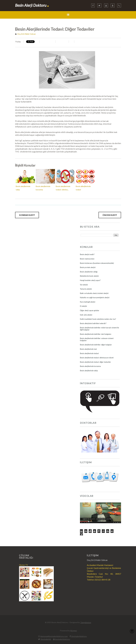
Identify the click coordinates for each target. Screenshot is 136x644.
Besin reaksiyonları (87, 259)
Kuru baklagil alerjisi (88, 302)
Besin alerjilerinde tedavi (89, 353)
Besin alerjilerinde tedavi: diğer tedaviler (95, 362)
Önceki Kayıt (110, 215)
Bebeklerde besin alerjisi (89, 276)
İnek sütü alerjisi (86, 315)
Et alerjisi (83, 306)
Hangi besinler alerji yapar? (90, 280)
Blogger (74, 631)
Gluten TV (24, 565)
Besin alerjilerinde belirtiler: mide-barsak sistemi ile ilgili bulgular (99, 329)
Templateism (86, 622)
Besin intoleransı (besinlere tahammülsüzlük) (97, 263)
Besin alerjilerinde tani (88, 349)
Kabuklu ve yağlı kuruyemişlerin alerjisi (95, 297)
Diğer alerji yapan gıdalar (90, 310)
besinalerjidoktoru (63, 639)
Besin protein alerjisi (88, 267)
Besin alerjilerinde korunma (90, 366)
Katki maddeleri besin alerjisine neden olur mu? (98, 319)
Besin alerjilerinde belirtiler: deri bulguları (96, 334)
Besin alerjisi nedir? (87, 254)
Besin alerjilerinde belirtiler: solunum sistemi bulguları (97, 339)
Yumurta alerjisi (86, 289)
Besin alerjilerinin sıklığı (89, 272)
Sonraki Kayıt (27, 215)
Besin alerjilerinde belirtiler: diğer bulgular (96, 345)
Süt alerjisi (84, 285)
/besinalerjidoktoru (79, 636)
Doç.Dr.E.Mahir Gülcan (27, 34)
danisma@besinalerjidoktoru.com (54, 636)
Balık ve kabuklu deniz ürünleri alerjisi (94, 293)
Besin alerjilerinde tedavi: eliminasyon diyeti (97, 358)
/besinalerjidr (46, 639)
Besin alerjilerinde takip (89, 371)
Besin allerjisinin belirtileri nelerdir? (93, 323)
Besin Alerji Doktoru (32, 5)
